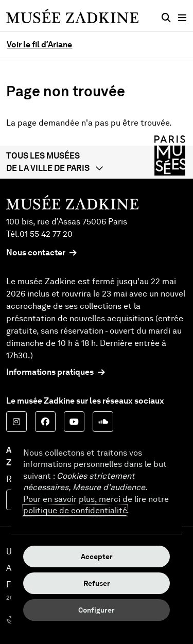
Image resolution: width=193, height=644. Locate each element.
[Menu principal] (182, 18)
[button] (97, 162)
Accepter (97, 556)
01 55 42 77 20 (46, 234)
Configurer (97, 610)
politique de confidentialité (75, 510)
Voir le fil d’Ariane (39, 45)
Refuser (97, 583)
